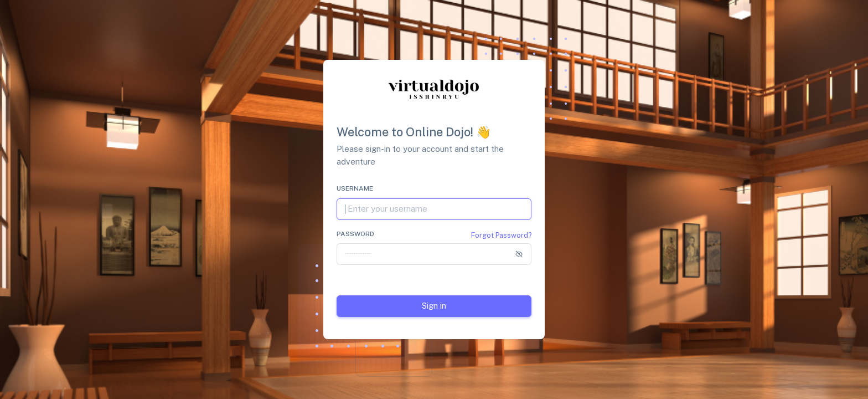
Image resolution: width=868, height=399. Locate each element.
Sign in (434, 306)
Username (355, 188)
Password (355, 234)
